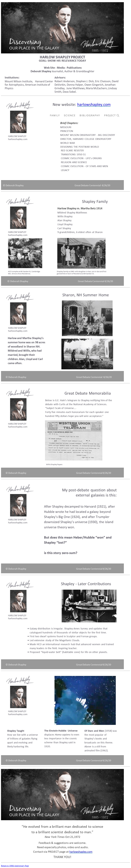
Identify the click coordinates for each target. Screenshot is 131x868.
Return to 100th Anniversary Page (15, 866)
